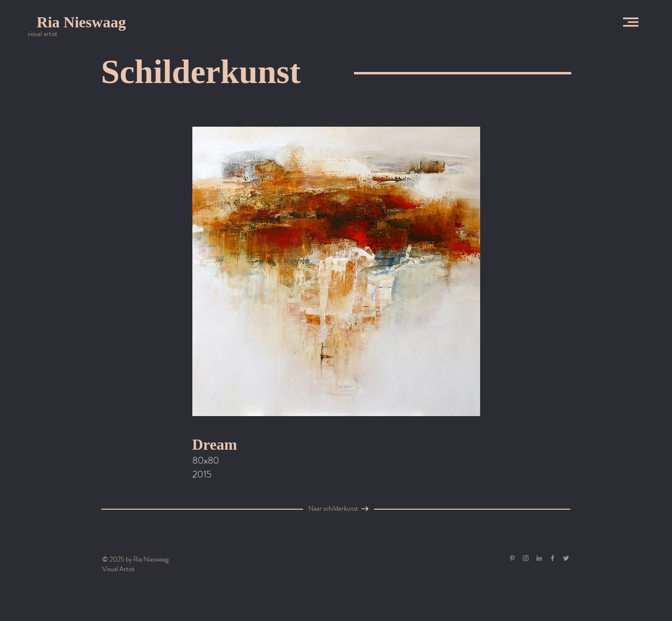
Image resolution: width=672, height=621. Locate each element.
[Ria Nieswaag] (81, 22)
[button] (631, 22)
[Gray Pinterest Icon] (512, 558)
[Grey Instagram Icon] (526, 558)
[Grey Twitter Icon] (566, 558)
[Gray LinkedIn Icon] (539, 558)
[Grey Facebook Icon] (553, 558)
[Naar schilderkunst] (333, 509)
